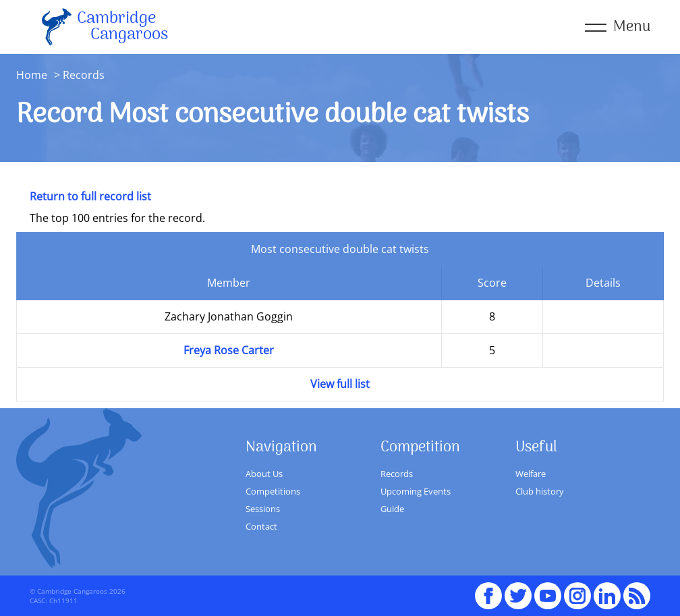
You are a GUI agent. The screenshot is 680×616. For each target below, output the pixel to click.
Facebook (488, 590)
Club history (540, 491)
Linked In (607, 596)
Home (32, 75)
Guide (392, 509)
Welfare (531, 474)
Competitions (273, 491)
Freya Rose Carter (229, 350)
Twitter (518, 590)
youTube (548, 590)
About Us (264, 474)
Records (397, 474)
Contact (261, 526)
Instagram (577, 590)
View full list (340, 384)
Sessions (263, 509)
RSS (637, 590)
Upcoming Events (416, 491)
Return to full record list (90, 196)
